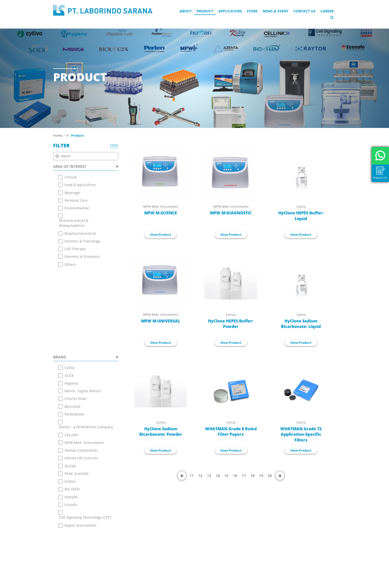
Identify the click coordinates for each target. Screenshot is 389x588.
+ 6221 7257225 (186, 542)
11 (192, 476)
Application (230, 11)
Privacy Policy (122, 549)
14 (218, 476)
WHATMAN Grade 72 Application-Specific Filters (301, 434)
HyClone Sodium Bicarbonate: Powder (161, 432)
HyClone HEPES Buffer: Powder (231, 324)
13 (209, 476)
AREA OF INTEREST (86, 166)
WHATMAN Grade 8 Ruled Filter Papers (231, 432)
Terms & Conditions (128, 543)
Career (327, 11)
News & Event (276, 11)
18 (252, 476)
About (186, 11)
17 (244, 476)
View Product (161, 235)
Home (58, 135)
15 (226, 476)
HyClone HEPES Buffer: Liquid (301, 216)
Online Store (122, 518)
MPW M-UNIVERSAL (161, 321)
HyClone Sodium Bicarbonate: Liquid (301, 324)
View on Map (182, 524)
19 (261, 476)
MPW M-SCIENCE (161, 213)
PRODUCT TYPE (86, 453)
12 (200, 476)
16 (235, 476)
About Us (119, 500)
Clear (114, 145)
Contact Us (304, 11)
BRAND (86, 274)
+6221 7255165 (185, 531)
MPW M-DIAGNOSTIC (231, 213)
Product (205, 11)
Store (252, 11)
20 (270, 476)
